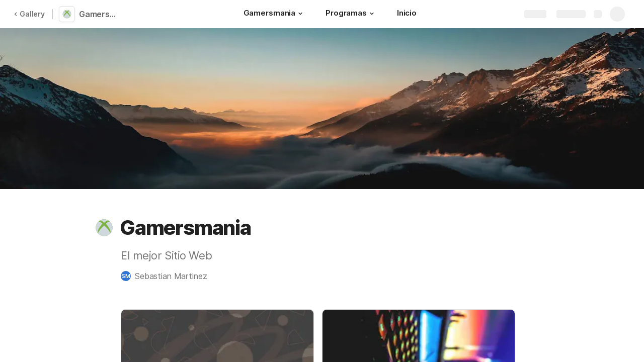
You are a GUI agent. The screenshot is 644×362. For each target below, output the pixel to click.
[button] (300, 14)
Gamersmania (102, 14)
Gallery (29, 14)
